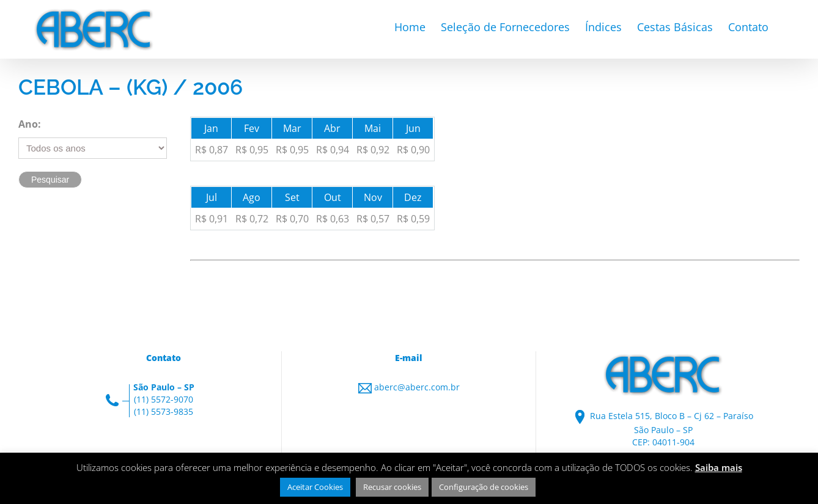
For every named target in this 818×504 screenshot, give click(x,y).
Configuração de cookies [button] (484, 487)
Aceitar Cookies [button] (315, 487)
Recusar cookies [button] (392, 487)
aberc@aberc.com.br (417, 387)
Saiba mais (719, 467)
